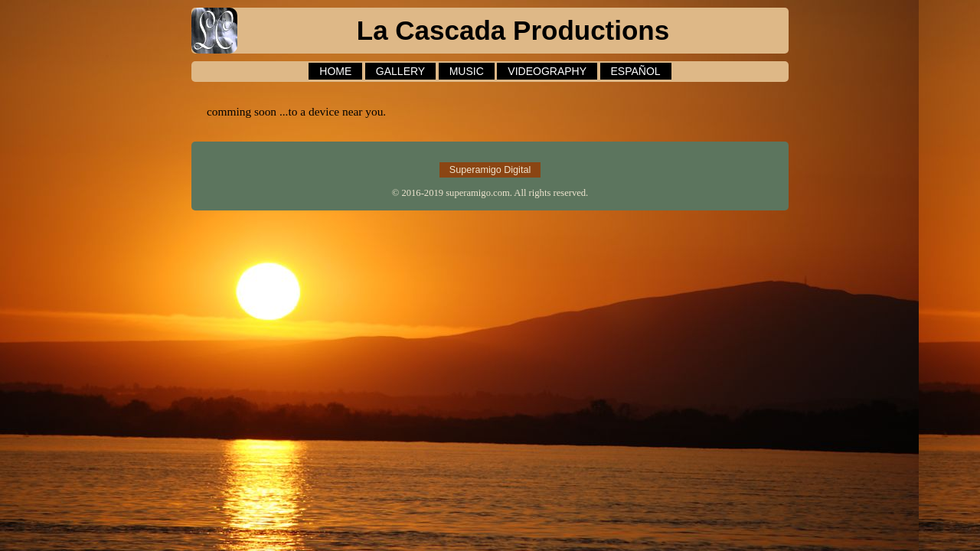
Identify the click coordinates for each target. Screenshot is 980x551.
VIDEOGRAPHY (547, 71)
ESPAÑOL (636, 71)
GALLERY (400, 71)
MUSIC (467, 71)
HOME (335, 71)
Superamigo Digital (490, 170)
